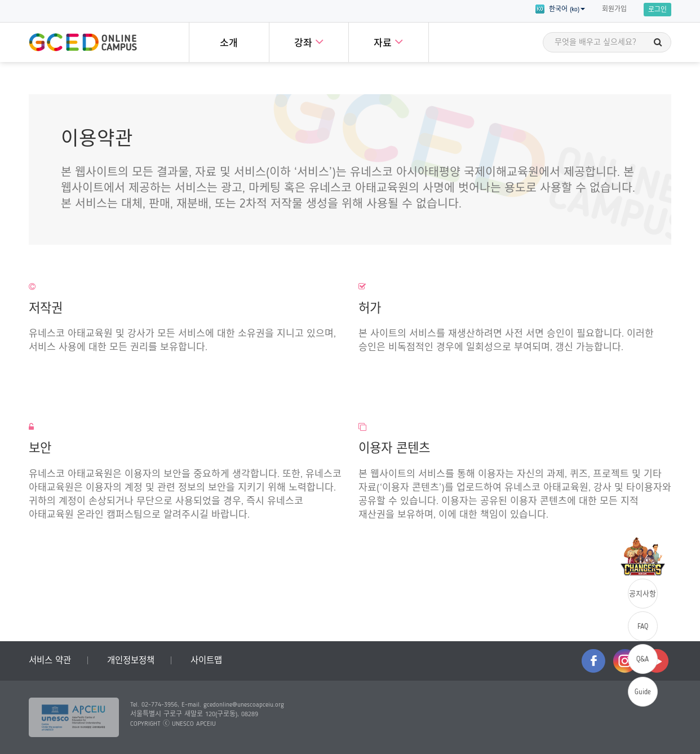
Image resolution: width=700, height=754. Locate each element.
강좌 (309, 41)
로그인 (657, 10)
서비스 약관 (50, 661)
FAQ (643, 627)
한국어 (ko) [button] (560, 9)
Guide (643, 692)
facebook (593, 661)
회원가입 (614, 10)
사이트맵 (206, 661)
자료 (388, 41)
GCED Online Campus (83, 42)
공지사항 (643, 594)
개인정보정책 (131, 661)
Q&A (643, 660)
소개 (229, 44)
